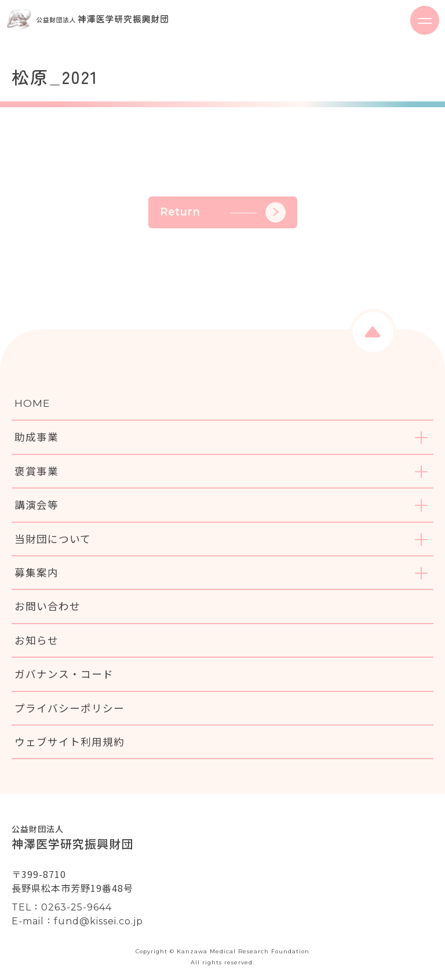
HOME (32, 403)
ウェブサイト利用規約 (70, 742)
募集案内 (37, 572)
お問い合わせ (48, 606)
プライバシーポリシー (70, 708)
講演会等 (37, 504)
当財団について (53, 539)
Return (223, 212)
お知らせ (37, 640)
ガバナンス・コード (64, 674)
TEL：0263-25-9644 (62, 907)
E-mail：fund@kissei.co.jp (77, 921)
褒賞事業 (37, 471)
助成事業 (37, 437)
